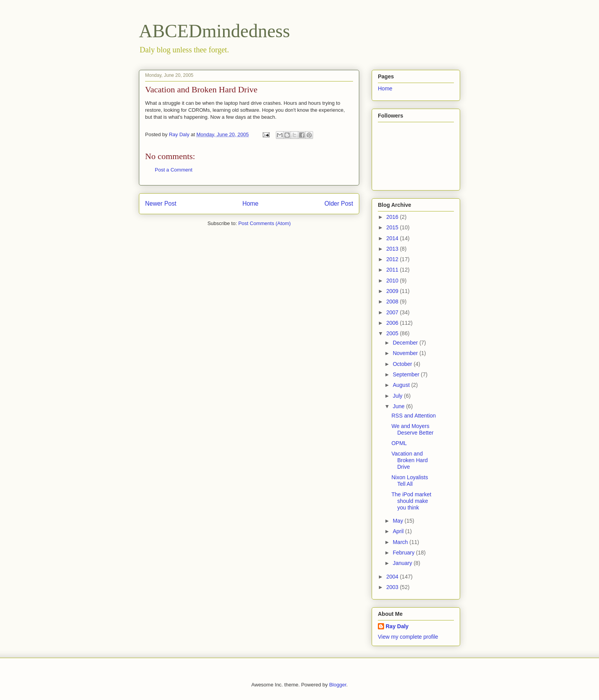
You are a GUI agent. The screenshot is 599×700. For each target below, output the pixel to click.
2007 (393, 312)
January (403, 563)
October (403, 364)
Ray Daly (397, 626)
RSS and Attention (414, 416)
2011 (393, 270)
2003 (393, 587)
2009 (393, 291)
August (402, 385)
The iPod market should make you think (411, 501)
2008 (393, 301)
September (407, 374)
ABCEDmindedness (214, 31)
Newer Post (161, 204)
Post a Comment (174, 170)
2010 (393, 281)
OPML (399, 443)
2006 (393, 323)
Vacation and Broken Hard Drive (410, 460)
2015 (393, 227)
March (401, 542)
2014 (393, 238)
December (406, 343)
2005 (393, 333)
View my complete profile (408, 637)
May (398, 521)
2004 (393, 577)
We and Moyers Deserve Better (412, 429)
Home (251, 204)
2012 (393, 259)
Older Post (339, 204)
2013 (393, 249)
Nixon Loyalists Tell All (410, 481)
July (398, 396)
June (399, 406)
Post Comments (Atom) (264, 223)
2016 (393, 217)
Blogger (338, 685)
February (404, 553)
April (399, 531)
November (406, 353)
